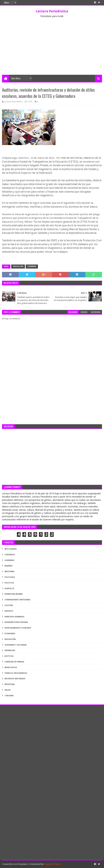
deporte (9, 611)
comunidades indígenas (17, 600)
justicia (9, 656)
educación (18, 266)
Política (9, 583)
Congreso (10, 555)
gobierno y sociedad (16, 645)
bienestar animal (14, 594)
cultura (9, 605)
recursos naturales (15, 679)
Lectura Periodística (52, 11)
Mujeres (9, 566)
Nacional (10, 572)
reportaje (10, 684)
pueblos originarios (16, 673)
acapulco (9, 589)
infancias (10, 650)
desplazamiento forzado (18, 628)
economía (10, 634)
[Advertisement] (52, 50)
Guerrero (32, 266)
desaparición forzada (16, 622)
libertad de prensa (14, 662)
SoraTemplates (20, 864)
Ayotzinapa (11, 549)
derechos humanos (14, 617)
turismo (9, 696)
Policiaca (10, 577)
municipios (11, 667)
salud (8, 690)
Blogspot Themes (52, 864)
